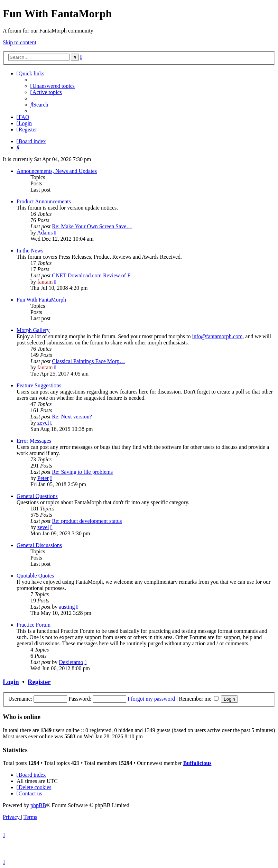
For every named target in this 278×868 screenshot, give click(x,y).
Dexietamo (71, 662)
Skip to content (20, 42)
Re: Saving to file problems (82, 472)
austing (67, 607)
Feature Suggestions (39, 385)
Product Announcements (44, 201)
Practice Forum (34, 625)
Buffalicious (197, 763)
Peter (43, 478)
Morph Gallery (33, 330)
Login (11, 682)
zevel (43, 423)
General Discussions (39, 545)
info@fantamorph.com (217, 336)
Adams (45, 233)
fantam (45, 282)
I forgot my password (151, 699)
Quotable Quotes (35, 576)
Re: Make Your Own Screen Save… (92, 226)
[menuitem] (53, 86)
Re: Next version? (72, 417)
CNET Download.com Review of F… (94, 275)
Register (39, 682)
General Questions (37, 496)
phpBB (38, 805)
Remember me (199, 699)
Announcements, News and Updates (57, 171)
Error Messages (34, 441)
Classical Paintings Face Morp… (88, 361)
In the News (30, 251)
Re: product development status (87, 521)
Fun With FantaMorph (41, 300)
